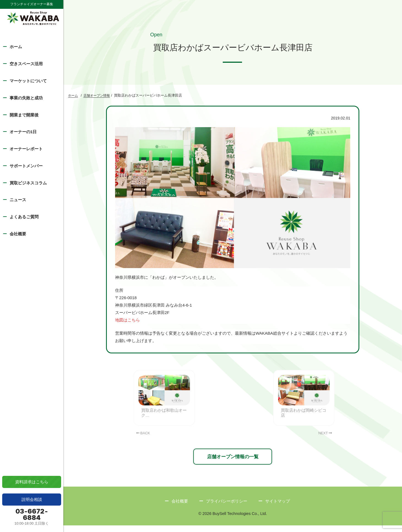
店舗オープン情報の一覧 (233, 462)
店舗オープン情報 (97, 96)
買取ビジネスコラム (28, 183)
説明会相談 (32, 499)
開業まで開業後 (24, 115)
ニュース (18, 200)
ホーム (16, 47)
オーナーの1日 (23, 132)
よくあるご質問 (24, 217)
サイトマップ (278, 507)
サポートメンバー (26, 166)
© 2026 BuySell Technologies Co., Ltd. (233, 520)
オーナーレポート (26, 149)
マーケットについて (28, 81)
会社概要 (18, 234)
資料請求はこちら (32, 482)
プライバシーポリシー (227, 507)
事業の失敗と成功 (26, 98)
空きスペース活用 (26, 64)
